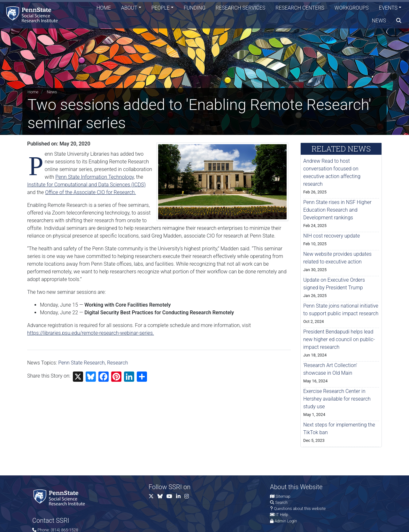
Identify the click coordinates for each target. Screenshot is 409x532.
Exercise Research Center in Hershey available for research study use (337, 399)
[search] (399, 21)
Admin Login (286, 521)
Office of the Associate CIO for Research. (90, 192)
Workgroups (352, 8)
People (161, 8)
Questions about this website (300, 509)
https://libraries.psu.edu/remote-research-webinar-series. (91, 333)
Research (118, 363)
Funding (195, 8)
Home (104, 8)
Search (281, 502)
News (379, 21)
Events (388, 8)
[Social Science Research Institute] (33, 14)
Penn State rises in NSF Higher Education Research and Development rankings (337, 210)
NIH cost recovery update (332, 236)
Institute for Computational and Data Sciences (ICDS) (86, 185)
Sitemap (283, 496)
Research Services (240, 8)
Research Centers (300, 8)
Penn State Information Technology (95, 177)
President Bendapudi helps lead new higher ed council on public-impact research (339, 339)
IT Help (282, 515)
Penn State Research (81, 363)
